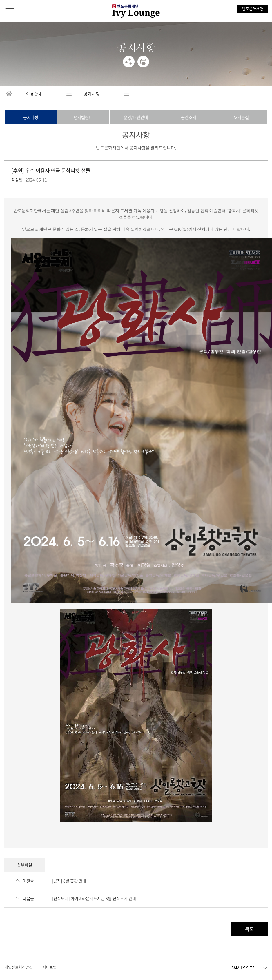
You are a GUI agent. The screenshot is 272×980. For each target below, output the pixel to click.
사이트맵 (50, 967)
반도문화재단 (253, 9)
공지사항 (31, 117)
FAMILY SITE (243, 968)
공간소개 (188, 117)
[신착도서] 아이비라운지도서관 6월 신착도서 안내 (94, 898)
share (129, 62)
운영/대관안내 (136, 117)
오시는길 (241, 117)
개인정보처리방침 (19, 967)
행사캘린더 (83, 117)
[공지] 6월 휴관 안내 (69, 881)
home (9, 94)
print (143, 62)
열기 (46, 94)
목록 (249, 929)
